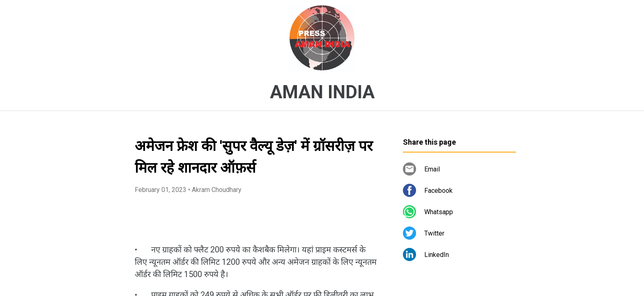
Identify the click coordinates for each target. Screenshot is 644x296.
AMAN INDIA (322, 92)
